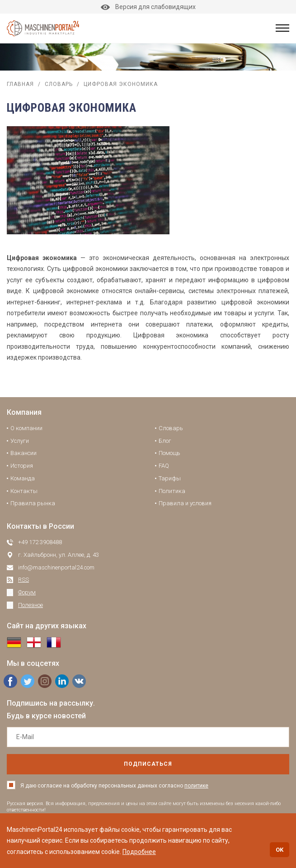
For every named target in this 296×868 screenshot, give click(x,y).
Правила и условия (185, 503)
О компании (26, 428)
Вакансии (23, 453)
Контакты (24, 491)
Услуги (20, 441)
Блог (165, 441)
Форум (27, 592)
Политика (172, 491)
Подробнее (139, 852)
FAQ (164, 466)
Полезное (31, 605)
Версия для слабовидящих (148, 7)
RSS (23, 580)
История (22, 466)
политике (196, 786)
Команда (23, 478)
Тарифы (170, 478)
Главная (20, 84)
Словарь (59, 84)
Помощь (169, 453)
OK (280, 850)
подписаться (148, 764)
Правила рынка (33, 503)
